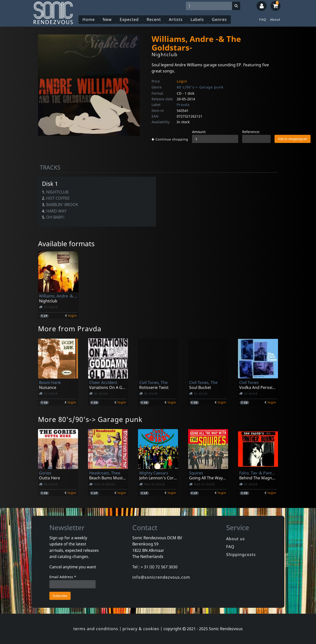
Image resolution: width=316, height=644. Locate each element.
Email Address (63, 577)
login (72, 315)
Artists (176, 19)
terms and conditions (96, 629)
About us (236, 539)
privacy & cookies (141, 629)
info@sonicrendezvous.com (161, 577)
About (275, 19)
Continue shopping (170, 139)
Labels (197, 19)
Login (182, 81)
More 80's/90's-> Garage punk (90, 419)
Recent (154, 19)
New (107, 19)
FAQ (263, 19)
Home (89, 19)
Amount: (199, 132)
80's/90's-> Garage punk (200, 87)
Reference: (251, 132)
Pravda (183, 105)
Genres (219, 19)
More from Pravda (70, 329)
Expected (129, 19)
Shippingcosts (241, 555)
